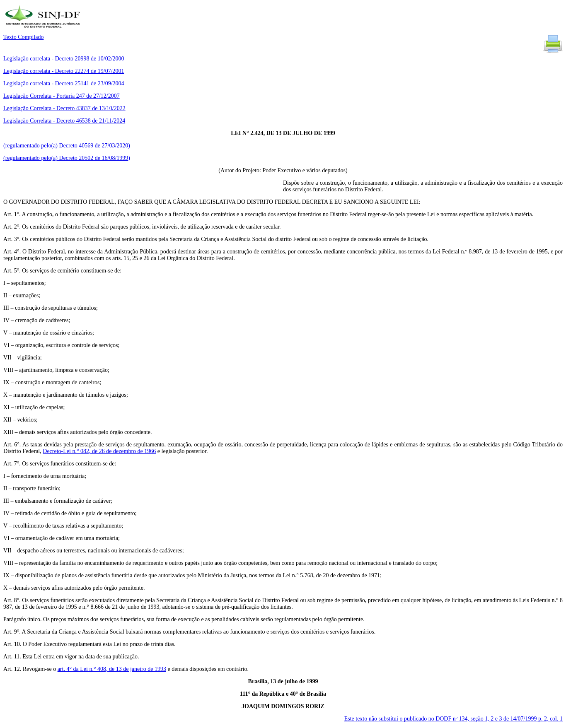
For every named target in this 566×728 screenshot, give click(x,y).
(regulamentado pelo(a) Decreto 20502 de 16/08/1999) (67, 158)
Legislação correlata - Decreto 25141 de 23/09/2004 (64, 83)
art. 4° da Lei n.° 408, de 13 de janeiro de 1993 (112, 669)
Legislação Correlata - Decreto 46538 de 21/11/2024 (64, 121)
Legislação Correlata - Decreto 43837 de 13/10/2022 (64, 108)
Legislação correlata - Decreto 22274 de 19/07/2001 (64, 71)
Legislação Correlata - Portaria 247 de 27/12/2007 (62, 96)
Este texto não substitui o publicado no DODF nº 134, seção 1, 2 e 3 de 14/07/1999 (454, 719)
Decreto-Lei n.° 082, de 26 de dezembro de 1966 (99, 451)
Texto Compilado (23, 37)
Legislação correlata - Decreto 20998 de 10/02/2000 (64, 59)
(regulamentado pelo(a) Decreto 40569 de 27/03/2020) (67, 146)
